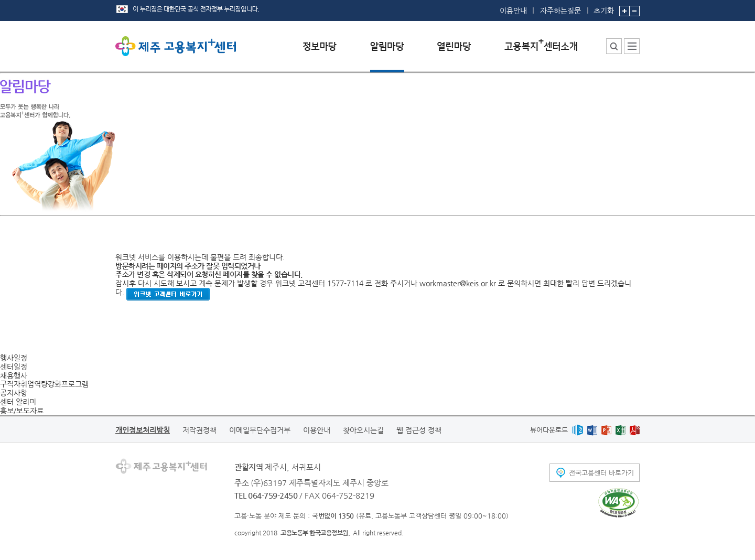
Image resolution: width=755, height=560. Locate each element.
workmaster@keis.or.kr (458, 283)
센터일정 (14, 367)
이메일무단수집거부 (260, 430)
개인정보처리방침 (143, 430)
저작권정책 (199, 430)
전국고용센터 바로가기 (601, 473)
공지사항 (14, 393)
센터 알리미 (18, 402)
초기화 (604, 7)
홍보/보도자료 (22, 411)
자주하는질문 (560, 10)
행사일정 (14, 358)
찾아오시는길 (363, 430)
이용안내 (513, 10)
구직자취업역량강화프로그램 (44, 384)
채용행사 (14, 375)
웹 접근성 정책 (419, 430)
